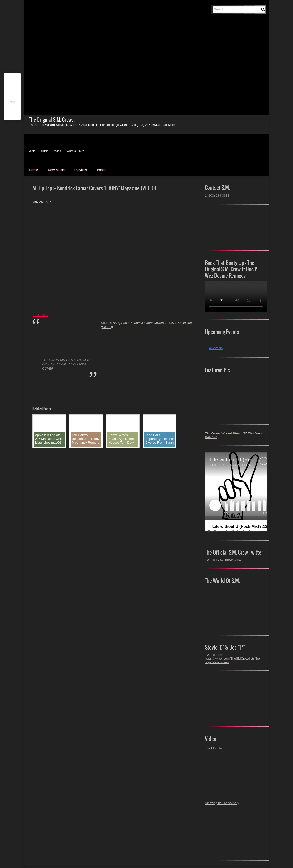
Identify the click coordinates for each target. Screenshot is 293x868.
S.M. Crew (41, 315)
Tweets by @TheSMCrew (223, 560)
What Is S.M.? (75, 151)
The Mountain (215, 748)
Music (45, 151)
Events (31, 151)
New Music (56, 170)
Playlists (81, 170)
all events (216, 348)
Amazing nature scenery (222, 803)
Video (57, 151)
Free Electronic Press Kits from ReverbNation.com (236, 532)
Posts (101, 170)
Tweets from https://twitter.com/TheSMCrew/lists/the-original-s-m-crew (233, 658)
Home (33, 170)
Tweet (12, 102)
